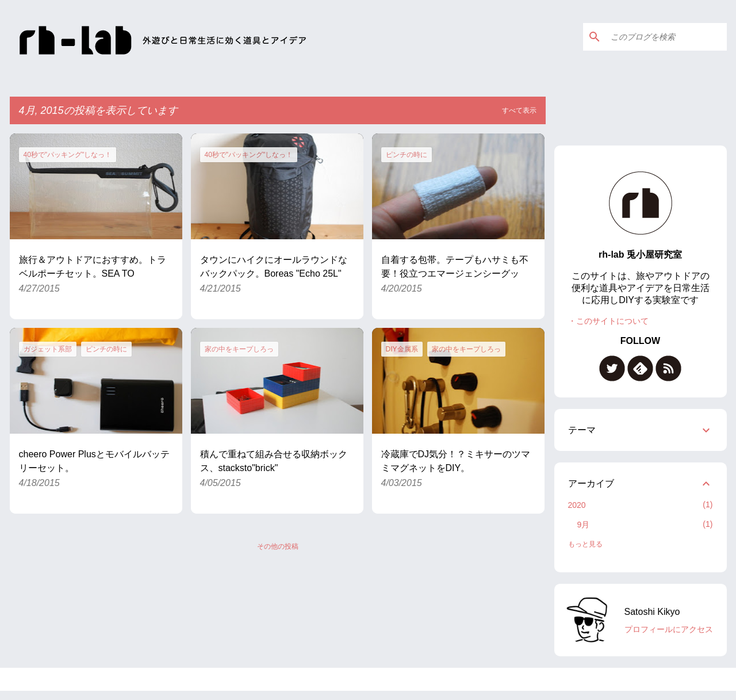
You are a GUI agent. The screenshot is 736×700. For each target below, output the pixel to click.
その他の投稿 (278, 546)
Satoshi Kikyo (652, 612)
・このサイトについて (608, 321)
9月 (584, 525)
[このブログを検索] (666, 37)
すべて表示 (519, 110)
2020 (577, 505)
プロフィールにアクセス (669, 629)
